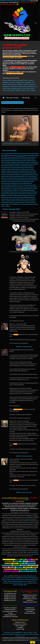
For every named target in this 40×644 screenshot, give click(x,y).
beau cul (27, 157)
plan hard (12, 196)
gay (32, 173)
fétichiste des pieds (31, 171)
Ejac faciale (8, 563)
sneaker (18, 199)
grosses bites (30, 175)
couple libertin (21, 162)
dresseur (9, 168)
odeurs (29, 192)
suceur (3, 203)
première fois (31, 196)
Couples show (31, 569)
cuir (33, 82)
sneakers (20, 84)
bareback (5, 82)
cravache (27, 162)
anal (21, 154)
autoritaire (31, 155)
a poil (7, 154)
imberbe (35, 176)
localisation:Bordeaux (16, 182)
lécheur (36, 180)
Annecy (15, 585)
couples (18, 90)
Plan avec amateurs (10, 610)
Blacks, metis (9, 561)
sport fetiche (25, 201)
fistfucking (15, 173)
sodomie (33, 199)
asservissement (20, 155)
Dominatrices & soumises (20, 624)
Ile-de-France (28, 176)
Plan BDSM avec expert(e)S (10, 617)
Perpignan (21, 585)
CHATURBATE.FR (28, 639)
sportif (31, 201)
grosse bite (26, 88)
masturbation (9, 190)
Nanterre (8, 192)
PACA (33, 192)
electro (5, 84)
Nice (9, 578)
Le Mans (29, 581)
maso (15, 187)
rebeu (7, 197)
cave (22, 161)
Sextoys (35, 567)
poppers (25, 196)
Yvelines (8, 206)
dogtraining (23, 86)
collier (9, 162)
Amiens (35, 583)
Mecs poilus (25, 565)
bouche (3, 161)
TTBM (25, 84)
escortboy (22, 169)
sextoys (24, 90)
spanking (14, 88)
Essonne (27, 169)
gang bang (28, 173)
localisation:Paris (6, 185)
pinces (24, 194)
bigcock (34, 157)
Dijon (36, 580)
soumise (8, 201)
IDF (23, 176)
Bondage (17, 561)
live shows (7, 182)
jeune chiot (20, 178)
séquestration (5, 199)
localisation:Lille (6, 183)
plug (16, 196)
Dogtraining (31, 561)
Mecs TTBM (20, 567)
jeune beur (14, 178)
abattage (11, 154)
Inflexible (25, 98)
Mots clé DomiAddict (10, 150)
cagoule (18, 161)
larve (25, 180)
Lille (2, 182)
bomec (22, 159)
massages (34, 189)
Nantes (13, 192)
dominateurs (17, 166)
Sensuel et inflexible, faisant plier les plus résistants (16, 144)
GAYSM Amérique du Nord (30, 595)
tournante (16, 203)
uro (36, 86)
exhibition (4, 171)
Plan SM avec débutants (10, 608)
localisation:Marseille (26, 183)
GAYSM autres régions (30, 597)
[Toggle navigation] (36, 23)
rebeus (11, 197)
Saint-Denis (23, 581)
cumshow (4, 164)
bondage (28, 82)
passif (13, 194)
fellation (9, 171)
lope (28, 185)
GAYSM (27, 500)
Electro (15, 563)
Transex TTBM (20, 629)
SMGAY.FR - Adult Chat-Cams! (24, 347)
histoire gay (13, 176)
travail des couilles (24, 203)
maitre (34, 185)
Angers (6, 581)
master (3, 190)
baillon (3, 157)
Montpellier (32, 190)
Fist (25, 563)
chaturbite (29, 161)
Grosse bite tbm (7, 565)
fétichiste (23, 171)
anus (3, 155)
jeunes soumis (8, 180)
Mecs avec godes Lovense (11, 571)
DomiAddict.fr (34, 552)
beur (31, 157)
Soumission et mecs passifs (28, 571)
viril (34, 204)
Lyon (31, 185)
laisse (18, 180)
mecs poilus (11, 90)
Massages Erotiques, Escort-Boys (13, 98)
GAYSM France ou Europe (30, 599)
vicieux (24, 204)
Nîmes (10, 581)
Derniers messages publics (11, 209)
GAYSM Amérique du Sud (30, 602)
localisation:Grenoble (28, 182)
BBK (20, 157)
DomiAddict (3, 98)
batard (17, 157)
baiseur (7, 157)
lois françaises (27, 519)
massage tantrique (26, 189)
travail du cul (9, 204)
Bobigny (14, 159)
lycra (5, 88)
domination (24, 166)
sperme (19, 201)
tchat (7, 203)
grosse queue (22, 175)
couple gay (14, 162)
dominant (4, 166)
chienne (34, 161)
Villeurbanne (16, 581)
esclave (31, 80)
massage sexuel (16, 189)
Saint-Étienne (20, 580)
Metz (26, 585)
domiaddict (35, 164)
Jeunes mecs (31, 563)
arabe (13, 155)
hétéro (7, 176)
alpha (18, 154)
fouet (19, 173)
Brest (21, 583)
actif (26, 80)
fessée (10, 84)
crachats (12, 82)
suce (34, 201)
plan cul (7, 196)
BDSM (23, 157)
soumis (3, 201)
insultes (9, 178)
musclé (3, 192)
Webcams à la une (20, 622)
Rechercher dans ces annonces (12, 102)
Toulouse (11, 203)
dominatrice (6, 86)
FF (5, 173)
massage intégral (32, 187)
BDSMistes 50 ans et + (10, 601)
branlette (8, 161)
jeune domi (26, 178)
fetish (3, 173)
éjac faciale (25, 168)
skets (11, 199)
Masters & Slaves (20, 626)
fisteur (10, 173)
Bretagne (13, 161)
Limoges (30, 583)
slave (14, 199)
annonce (25, 154)
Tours (25, 583)
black (6, 159)
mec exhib (20, 190)
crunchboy (33, 162)
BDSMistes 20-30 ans (10, 597)
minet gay (26, 190)
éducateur (19, 168)
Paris (36, 192)
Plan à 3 (32, 194)
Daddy (9, 164)
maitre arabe (5, 187)
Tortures (29, 559)
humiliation (31, 86)
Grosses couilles (21, 569)
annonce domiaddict (33, 154)
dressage (4, 168)
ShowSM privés (30, 608)
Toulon (26, 580)
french (23, 173)
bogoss (18, 159)
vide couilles (29, 204)
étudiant (32, 169)
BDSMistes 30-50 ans (10, 599)
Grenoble (9, 175)
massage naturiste (6, 189)
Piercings (6, 567)
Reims (8, 580)
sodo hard (28, 199)
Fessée (20, 563)
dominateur (15, 86)
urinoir (18, 204)
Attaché (18, 559)
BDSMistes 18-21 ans (10, 595)
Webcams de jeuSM (30, 613)
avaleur (37, 155)
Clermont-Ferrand (14, 583)
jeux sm (14, 180)
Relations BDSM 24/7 (10, 615)
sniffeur (22, 199)
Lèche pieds (16, 565)
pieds (20, 88)
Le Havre (13, 580)
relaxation (26, 197)
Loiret (25, 185)
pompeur (20, 196)
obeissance (18, 192)
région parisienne (18, 197)
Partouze (8, 194)
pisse (23, 82)
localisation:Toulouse (17, 185)
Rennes (4, 580)
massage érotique (22, 187)
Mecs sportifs (33, 565)
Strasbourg (26, 578)
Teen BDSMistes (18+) (10, 594)
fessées (18, 171)
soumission (32, 84)
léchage (31, 180)
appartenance (8, 155)
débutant (13, 164)
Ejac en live (28, 567)
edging (18, 82)
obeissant (24, 192)
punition (33, 90)
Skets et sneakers (10, 569)
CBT (29, 90)
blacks (9, 159)
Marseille (11, 187)
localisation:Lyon (15, 183)
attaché (26, 155)
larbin (22, 180)
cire (6, 162)
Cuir (26, 561)
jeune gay (32, 178)
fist (15, 84)
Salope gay (32, 197)
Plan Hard (12, 567)
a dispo (3, 154)
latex (9, 88)
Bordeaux (32, 159)
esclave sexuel (15, 169)
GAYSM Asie (30, 600)
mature (15, 190)
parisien (3, 194)
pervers (17, 194)
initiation (4, 178)
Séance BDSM (7, 80)
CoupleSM (20, 628)
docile (23, 164)
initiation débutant (18, 80)
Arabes (35, 559)
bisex (3, 159)
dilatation (18, 164)
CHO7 (3, 162)
